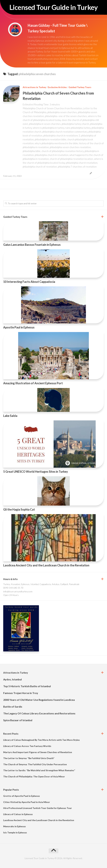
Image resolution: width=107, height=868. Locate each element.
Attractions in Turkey (34, 87)
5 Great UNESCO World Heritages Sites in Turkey (36, 472)
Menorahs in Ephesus (15, 826)
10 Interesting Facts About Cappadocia (29, 282)
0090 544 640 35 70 (13, 588)
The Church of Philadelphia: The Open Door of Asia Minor (34, 776)
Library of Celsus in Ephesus (18, 814)
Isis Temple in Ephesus (15, 832)
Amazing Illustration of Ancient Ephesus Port (33, 383)
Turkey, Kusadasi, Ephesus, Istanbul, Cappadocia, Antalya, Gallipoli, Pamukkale (41, 584)
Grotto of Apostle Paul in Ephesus (22, 796)
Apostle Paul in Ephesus (19, 327)
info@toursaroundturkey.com (18, 591)
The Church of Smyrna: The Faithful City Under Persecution (35, 764)
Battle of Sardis (13, 707)
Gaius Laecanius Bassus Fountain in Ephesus (32, 245)
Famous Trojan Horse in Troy (21, 693)
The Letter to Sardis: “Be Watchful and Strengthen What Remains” (39, 770)
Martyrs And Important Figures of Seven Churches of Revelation (38, 752)
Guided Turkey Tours (80, 87)
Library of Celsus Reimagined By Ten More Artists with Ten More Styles (42, 740)
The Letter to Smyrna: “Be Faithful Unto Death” (29, 758)
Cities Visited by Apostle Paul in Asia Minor (27, 802)
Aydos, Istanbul (12, 679)
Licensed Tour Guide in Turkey (53, 7)
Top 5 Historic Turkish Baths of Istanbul (27, 686)
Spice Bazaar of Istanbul (18, 720)
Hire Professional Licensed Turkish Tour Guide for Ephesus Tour (38, 808)
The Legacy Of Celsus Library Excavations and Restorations (39, 713)
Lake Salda (10, 416)
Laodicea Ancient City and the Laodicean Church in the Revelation (46, 565)
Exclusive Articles (57, 87)
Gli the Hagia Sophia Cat (19, 509)
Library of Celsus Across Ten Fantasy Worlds (27, 746)
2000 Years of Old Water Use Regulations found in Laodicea (39, 700)
